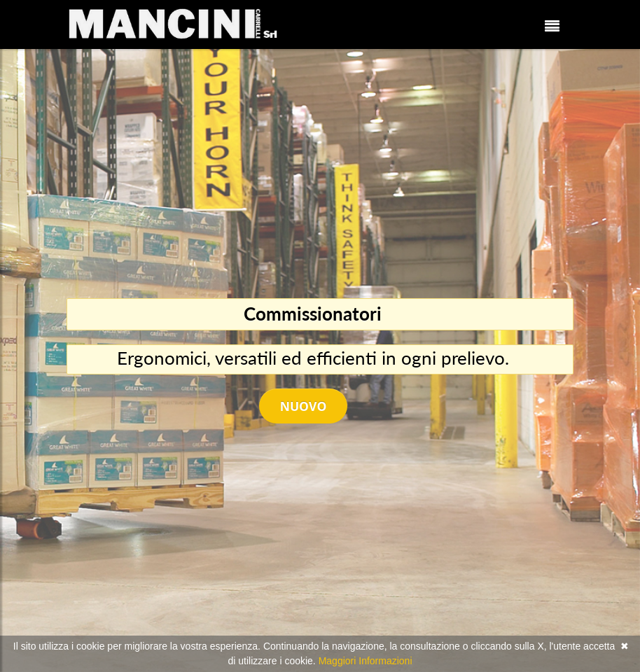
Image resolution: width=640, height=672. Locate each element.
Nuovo (304, 406)
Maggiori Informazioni (366, 661)
